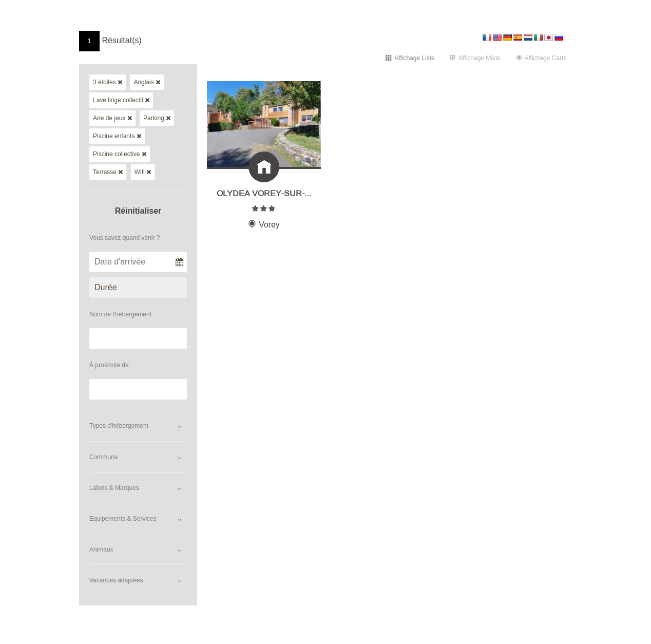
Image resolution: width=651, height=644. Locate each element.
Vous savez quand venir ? (125, 238)
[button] (138, 426)
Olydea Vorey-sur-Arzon (276, 192)
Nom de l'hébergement (120, 314)
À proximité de (109, 365)
